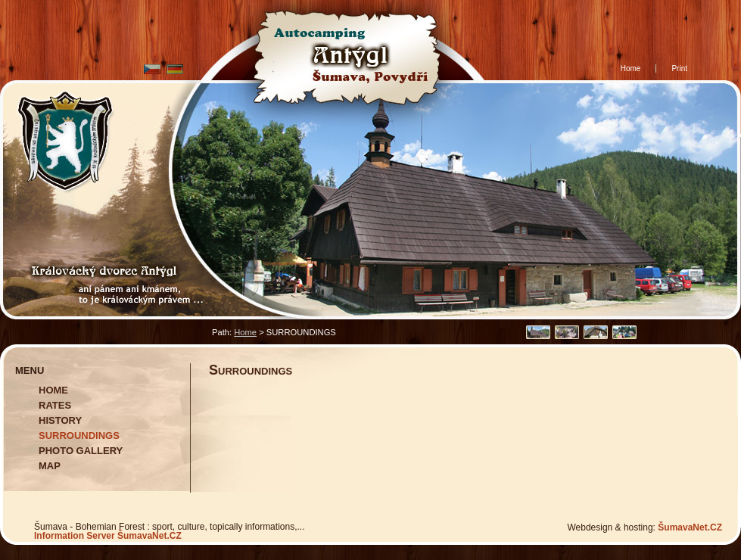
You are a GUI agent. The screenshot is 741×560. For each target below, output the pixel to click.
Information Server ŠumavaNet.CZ (108, 536)
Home (245, 332)
